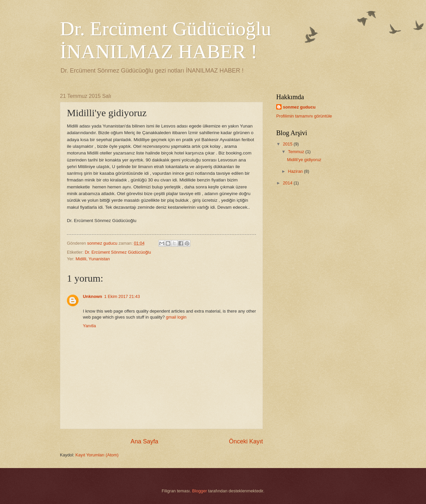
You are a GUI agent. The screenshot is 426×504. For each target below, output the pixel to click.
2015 (288, 144)
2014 (288, 183)
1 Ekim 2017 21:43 (122, 296)
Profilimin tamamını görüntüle (304, 116)
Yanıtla (89, 326)
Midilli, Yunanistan (93, 259)
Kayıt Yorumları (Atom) (97, 455)
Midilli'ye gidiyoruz (304, 160)
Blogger (199, 491)
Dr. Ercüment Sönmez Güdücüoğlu (118, 252)
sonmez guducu (299, 107)
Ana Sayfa (144, 441)
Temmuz (297, 152)
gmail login (176, 317)
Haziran (296, 171)
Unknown (93, 296)
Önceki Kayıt (246, 441)
